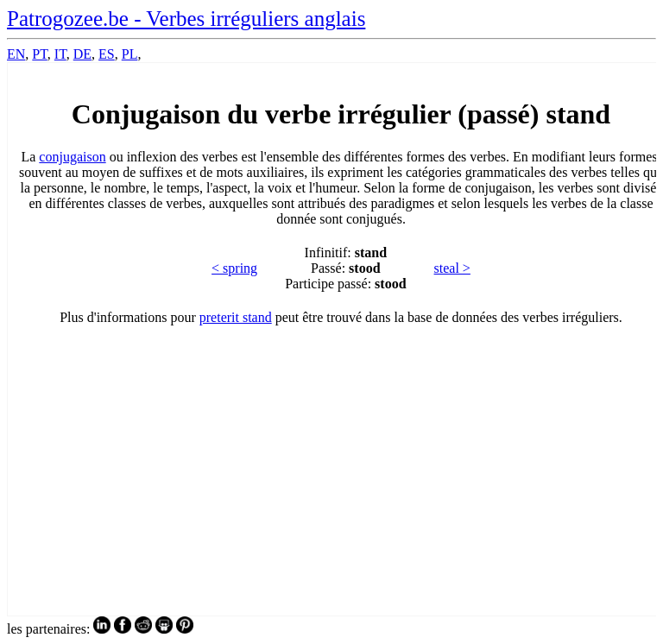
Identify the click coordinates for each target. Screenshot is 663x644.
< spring (234, 268)
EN (16, 54)
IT (60, 54)
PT (39, 54)
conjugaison (72, 157)
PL (130, 54)
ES (107, 54)
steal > (452, 268)
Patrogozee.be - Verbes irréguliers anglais (186, 19)
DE (82, 54)
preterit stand (236, 317)
